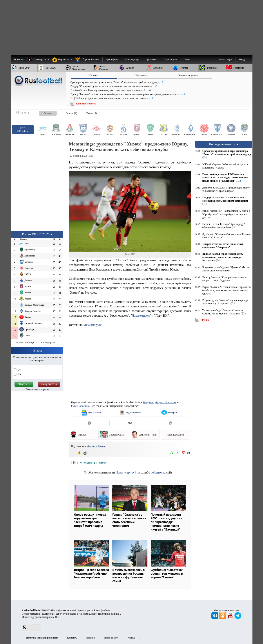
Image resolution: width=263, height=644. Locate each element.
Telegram (148, 402)
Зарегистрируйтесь (129, 472)
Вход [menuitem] (242, 59)
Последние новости (224, 144)
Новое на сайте (111, 638)
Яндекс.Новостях (166, 402)
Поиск (187, 59)
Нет (20, 374)
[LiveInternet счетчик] (31, 630)
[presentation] (44, 112)
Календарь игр (49, 343)
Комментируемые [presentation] (188, 75)
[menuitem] (89, 59)
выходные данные (109, 614)
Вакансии (91, 638)
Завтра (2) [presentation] (72, 113)
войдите (156, 472)
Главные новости (86, 104)
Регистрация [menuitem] (225, 59)
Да (20, 370)
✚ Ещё (205, 320)
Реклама (131, 638)
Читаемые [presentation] (141, 75)
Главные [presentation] (94, 75)
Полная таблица (25, 343)
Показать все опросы (37, 389)
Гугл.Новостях (80, 406)
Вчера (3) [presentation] (92, 113)
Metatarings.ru (92, 325)
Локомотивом (141, 316)
